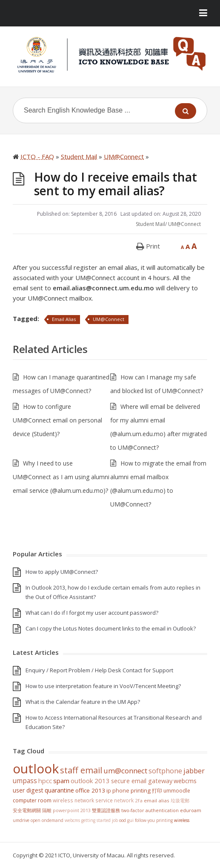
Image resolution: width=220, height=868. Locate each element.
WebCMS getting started (88, 820)
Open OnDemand (47, 820)
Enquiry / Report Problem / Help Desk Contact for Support (99, 670)
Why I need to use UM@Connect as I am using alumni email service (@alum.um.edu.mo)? (61, 477)
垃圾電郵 (180, 800)
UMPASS (25, 781)
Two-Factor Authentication (150, 810)
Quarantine (59, 790)
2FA (139, 800)
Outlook (36, 768)
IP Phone (118, 790)
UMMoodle (177, 791)
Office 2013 (90, 790)
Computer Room (32, 800)
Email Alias (64, 319)
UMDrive (21, 820)
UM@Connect (184, 224)
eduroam (191, 810)
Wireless (182, 820)
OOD (123, 820)
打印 (157, 791)
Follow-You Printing (154, 820)
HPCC (45, 781)
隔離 (47, 810)
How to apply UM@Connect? (62, 572)
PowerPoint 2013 (72, 810)
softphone (165, 771)
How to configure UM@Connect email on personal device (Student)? (57, 420)
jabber (194, 771)
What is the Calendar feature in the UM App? (83, 702)
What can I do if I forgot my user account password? (92, 613)
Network (124, 800)
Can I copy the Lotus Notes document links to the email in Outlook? (111, 628)
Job (115, 820)
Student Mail (150, 224)
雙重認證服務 (106, 810)
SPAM (61, 781)
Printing (141, 790)
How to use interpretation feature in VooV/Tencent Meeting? (103, 686)
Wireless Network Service (83, 800)
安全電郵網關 (27, 810)
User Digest (28, 790)
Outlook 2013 (90, 781)
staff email (81, 770)
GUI (130, 820)
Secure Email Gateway (142, 781)
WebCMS (185, 781)
